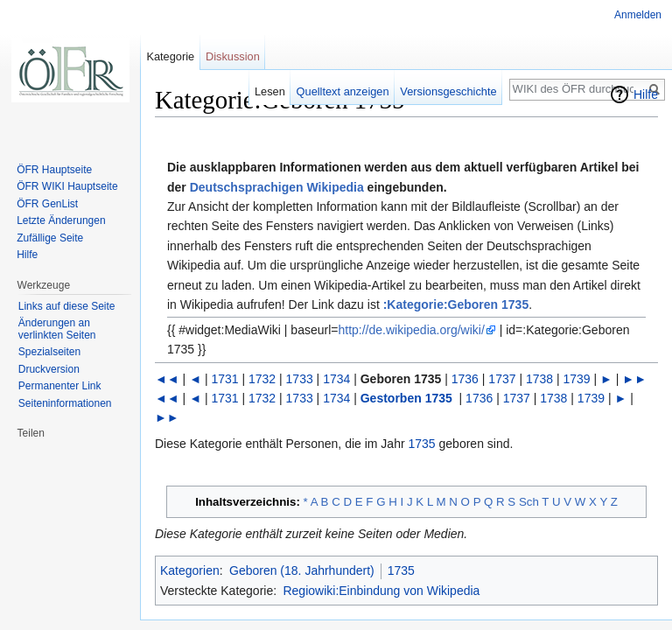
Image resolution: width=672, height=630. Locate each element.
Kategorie (170, 56)
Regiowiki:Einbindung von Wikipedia (381, 591)
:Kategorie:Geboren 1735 (456, 304)
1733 (300, 379)
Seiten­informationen (65, 403)
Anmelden (638, 15)
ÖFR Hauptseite (54, 170)
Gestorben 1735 (406, 398)
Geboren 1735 (401, 379)
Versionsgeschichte (448, 91)
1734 (336, 379)
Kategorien (190, 570)
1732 (262, 379)
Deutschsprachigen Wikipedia (277, 187)
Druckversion (49, 369)
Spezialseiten (49, 352)
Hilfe (646, 94)
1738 (539, 379)
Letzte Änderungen (61, 220)
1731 (224, 379)
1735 (422, 444)
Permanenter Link (60, 386)
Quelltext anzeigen (343, 91)
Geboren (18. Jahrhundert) (302, 570)
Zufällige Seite (50, 238)
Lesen (270, 91)
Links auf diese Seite (67, 306)
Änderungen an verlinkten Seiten (57, 329)
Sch (529, 502)
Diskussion (233, 56)
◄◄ (167, 379)
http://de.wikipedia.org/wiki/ (411, 330)
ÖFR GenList (47, 204)
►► (634, 379)
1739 (577, 379)
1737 (502, 379)
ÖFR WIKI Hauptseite (67, 186)
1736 (465, 379)
